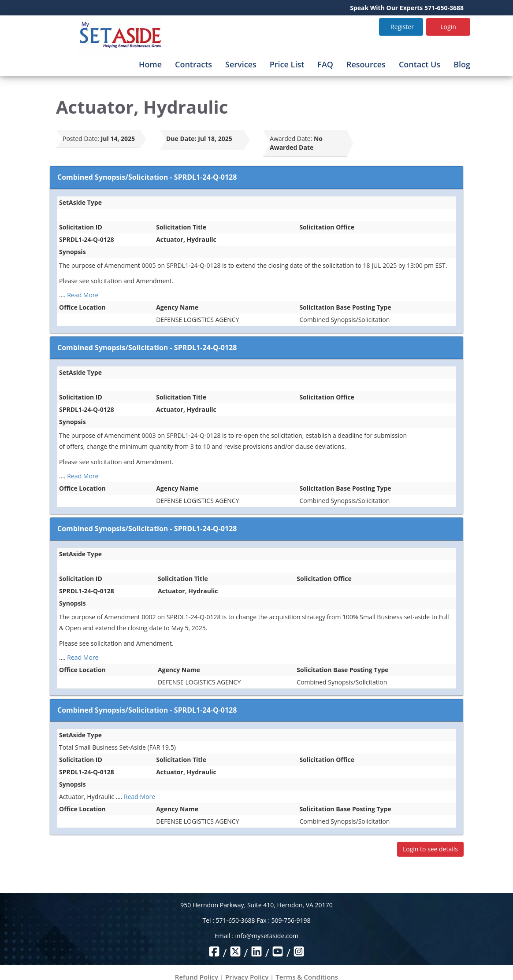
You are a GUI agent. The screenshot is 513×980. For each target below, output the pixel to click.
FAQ (325, 64)
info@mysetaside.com (267, 936)
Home (150, 64)
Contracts (193, 64)
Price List (287, 64)
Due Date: (181, 139)
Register (402, 27)
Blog (462, 64)
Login (448, 27)
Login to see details (430, 849)
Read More (83, 295)
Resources (366, 64)
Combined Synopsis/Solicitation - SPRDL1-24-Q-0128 (147, 177)
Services (241, 64)
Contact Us (420, 64)
